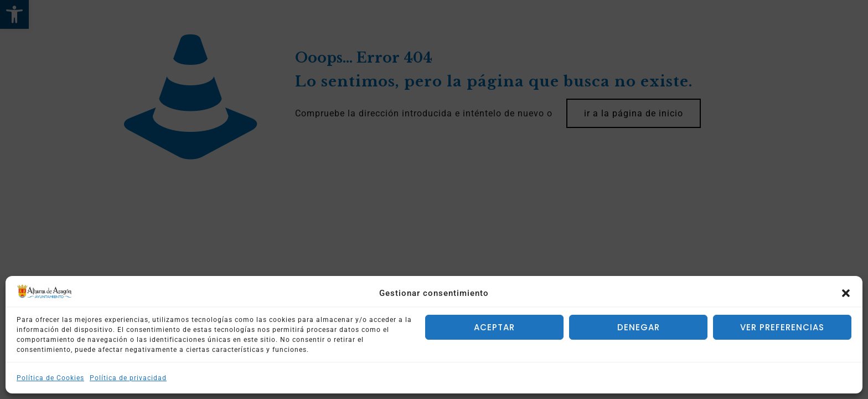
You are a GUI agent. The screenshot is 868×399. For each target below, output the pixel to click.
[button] (846, 293)
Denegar (639, 327)
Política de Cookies (50, 378)
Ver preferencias (782, 327)
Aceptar (494, 327)
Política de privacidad (128, 378)
